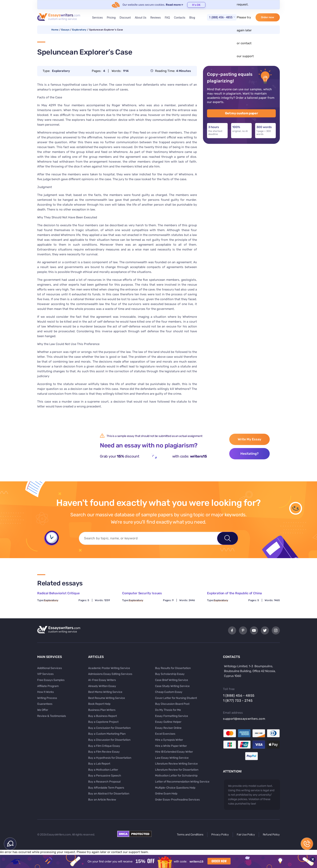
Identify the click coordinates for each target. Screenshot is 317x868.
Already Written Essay (102, 686)
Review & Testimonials (52, 716)
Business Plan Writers (102, 710)
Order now (268, 17)
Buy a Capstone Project (103, 722)
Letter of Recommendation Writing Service (182, 782)
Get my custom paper (241, 113)
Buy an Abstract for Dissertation (109, 794)
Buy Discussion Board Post (172, 704)
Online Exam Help (166, 794)
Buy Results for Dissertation (173, 668)
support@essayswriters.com (244, 719)
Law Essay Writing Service (172, 758)
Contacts (180, 18)
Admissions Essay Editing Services (110, 674)
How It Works (45, 692)
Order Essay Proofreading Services (177, 800)
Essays (65, 30)
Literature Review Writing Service (176, 764)
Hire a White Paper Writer (171, 746)
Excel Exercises (165, 734)
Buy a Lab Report (99, 764)
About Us (141, 18)
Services (97, 18)
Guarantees (45, 704)
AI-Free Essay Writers (102, 680)
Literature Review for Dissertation (177, 770)
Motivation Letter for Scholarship (176, 776)
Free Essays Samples (51, 680)
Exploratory (79, 30)
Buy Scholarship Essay (170, 674)
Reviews (156, 18)
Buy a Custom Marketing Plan (107, 734)
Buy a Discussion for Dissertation (109, 740)
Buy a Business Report (102, 716)
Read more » (174, 5)
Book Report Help (99, 704)
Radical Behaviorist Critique (58, 593)
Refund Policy (271, 835)
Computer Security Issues (142, 593)
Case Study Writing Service (172, 686)
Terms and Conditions (190, 835)
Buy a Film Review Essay (104, 752)
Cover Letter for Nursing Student (176, 698)
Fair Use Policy (246, 835)
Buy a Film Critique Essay (104, 746)
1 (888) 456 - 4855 (221, 17)
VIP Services (45, 674)
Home (55, 30)
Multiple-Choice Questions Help (175, 788)
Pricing (111, 18)
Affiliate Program (48, 686)
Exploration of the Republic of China (234, 593)
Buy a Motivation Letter (103, 770)
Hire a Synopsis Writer (169, 740)
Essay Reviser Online (168, 728)
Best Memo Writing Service (105, 692)
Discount (125, 18)
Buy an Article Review (102, 800)
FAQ (167, 18)
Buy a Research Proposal (104, 782)
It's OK (196, 5)
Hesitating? (249, 454)
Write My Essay (249, 439)
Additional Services (50, 668)
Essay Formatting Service (172, 716)
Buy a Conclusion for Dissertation (109, 728)
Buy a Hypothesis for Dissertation (110, 758)
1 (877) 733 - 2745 (238, 701)
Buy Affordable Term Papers (106, 788)
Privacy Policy (220, 835)
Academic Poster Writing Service (109, 668)
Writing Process (47, 698)
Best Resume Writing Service (107, 698)
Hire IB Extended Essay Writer (174, 752)
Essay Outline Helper (168, 722)
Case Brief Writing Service (172, 680)
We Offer (43, 710)
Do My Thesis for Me (168, 710)
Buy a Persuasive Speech (105, 776)
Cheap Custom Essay (169, 692)
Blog (192, 18)
